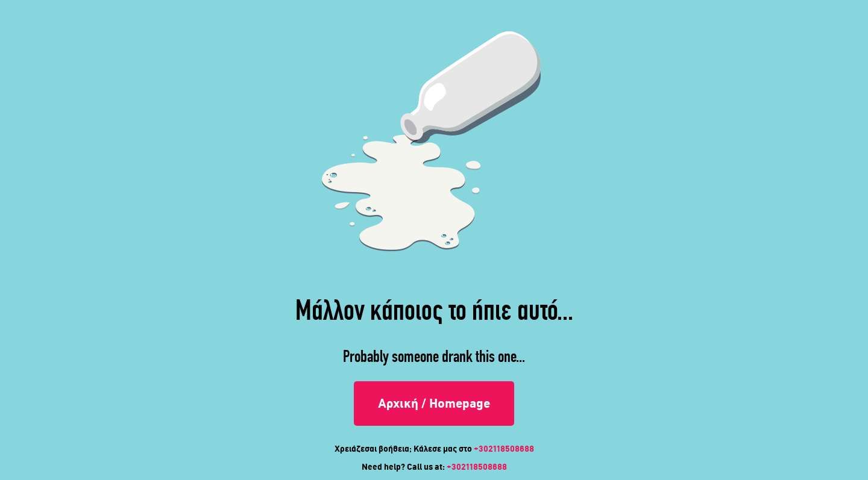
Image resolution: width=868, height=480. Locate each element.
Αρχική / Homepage (434, 404)
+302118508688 (504, 449)
